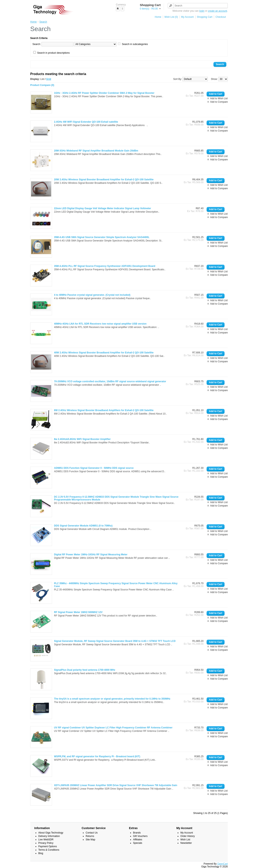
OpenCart (223, 864)
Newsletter (186, 843)
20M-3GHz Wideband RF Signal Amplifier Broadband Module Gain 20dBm (96, 151)
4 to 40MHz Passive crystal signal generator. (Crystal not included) (92, 295)
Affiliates (138, 840)
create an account (217, 11)
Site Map (90, 840)
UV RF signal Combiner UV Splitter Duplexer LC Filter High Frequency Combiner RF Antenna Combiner (113, 728)
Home (158, 17)
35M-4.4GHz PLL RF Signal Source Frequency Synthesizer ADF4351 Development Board (105, 266)
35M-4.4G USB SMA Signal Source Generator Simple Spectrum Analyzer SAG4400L (102, 237)
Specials (138, 843)
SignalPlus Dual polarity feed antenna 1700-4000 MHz (85, 670)
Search (43, 22)
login (202, 11)
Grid (49, 79)
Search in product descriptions (53, 53)
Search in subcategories (135, 44)
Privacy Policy (46, 843)
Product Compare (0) (42, 85)
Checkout (221, 17)
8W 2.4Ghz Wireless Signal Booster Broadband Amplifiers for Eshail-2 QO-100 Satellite (104, 410)
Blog (41, 853)
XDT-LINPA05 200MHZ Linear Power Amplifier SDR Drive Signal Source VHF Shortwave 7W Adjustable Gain (116, 785)
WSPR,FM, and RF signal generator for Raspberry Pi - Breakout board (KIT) (97, 756)
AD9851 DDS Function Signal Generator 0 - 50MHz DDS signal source (94, 468)
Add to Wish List (219, 98)
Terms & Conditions (49, 850)
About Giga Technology (51, 833)
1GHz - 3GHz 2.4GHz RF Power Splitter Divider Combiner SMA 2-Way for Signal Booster (104, 93)
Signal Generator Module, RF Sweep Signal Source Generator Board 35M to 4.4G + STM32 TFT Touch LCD (115, 641)
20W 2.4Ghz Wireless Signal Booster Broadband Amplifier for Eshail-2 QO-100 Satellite (104, 180)
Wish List (185, 840)
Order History (188, 836)
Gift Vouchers (140, 836)
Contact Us (92, 833)
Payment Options (48, 846)
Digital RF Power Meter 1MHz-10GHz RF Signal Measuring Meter (91, 555)
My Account (187, 17)
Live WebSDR (46, 840)
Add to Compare (219, 102)
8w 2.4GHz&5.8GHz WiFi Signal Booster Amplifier (82, 439)
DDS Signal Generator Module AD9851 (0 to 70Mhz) (83, 526)
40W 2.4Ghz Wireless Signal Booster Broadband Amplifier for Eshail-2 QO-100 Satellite (104, 353)
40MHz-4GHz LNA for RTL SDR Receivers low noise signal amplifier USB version (100, 324)
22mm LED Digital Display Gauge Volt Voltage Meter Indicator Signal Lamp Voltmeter (102, 208)
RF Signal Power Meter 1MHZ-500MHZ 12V (78, 612)
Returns (90, 836)
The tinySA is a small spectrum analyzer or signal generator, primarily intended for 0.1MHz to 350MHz (112, 699)
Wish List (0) (171, 17)
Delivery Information (49, 836)
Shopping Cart (205, 17)
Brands (137, 833)
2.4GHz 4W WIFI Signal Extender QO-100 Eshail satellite (86, 122)
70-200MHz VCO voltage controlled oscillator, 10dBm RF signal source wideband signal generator (110, 381)
